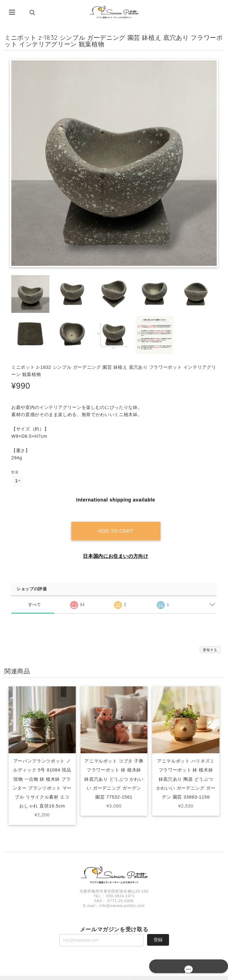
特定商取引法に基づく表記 (194, 974)
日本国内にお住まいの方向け (116, 548)
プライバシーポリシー (150, 974)
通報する (210, 642)
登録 (158, 932)
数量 (15, 472)
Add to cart (116, 523)
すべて (34, 597)
